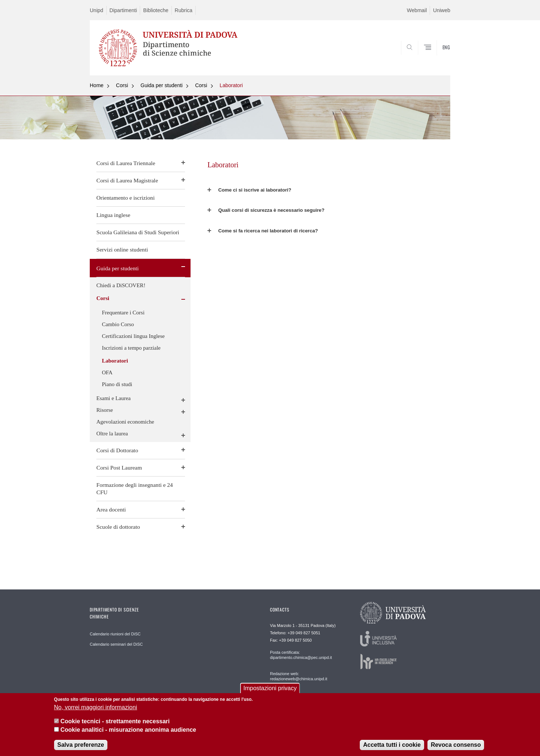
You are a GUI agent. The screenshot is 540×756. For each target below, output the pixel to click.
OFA (107, 372)
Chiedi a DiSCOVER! (121, 285)
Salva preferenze (81, 745)
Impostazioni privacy (270, 689)
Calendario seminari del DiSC (116, 644)
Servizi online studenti (122, 249)
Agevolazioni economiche (125, 422)
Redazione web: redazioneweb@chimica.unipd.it (299, 676)
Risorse (105, 410)
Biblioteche (156, 10)
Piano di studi (117, 384)
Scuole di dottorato (118, 527)
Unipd (97, 10)
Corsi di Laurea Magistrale (127, 180)
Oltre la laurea (112, 434)
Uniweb (442, 10)
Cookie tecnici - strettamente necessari (115, 722)
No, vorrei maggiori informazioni (96, 707)
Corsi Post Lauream (119, 468)
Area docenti (111, 509)
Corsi (122, 85)
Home (97, 85)
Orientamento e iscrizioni (125, 198)
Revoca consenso (456, 745)
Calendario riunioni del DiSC (115, 634)
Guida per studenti (161, 85)
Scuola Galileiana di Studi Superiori (138, 232)
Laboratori (231, 85)
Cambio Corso (118, 324)
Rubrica (184, 10)
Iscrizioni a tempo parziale (131, 348)
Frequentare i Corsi (123, 313)
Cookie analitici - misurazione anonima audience (128, 730)
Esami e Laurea (113, 398)
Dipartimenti (123, 10)
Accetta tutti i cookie (392, 745)
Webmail (417, 10)
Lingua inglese (113, 215)
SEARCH (437, 58)
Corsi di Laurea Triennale (126, 163)
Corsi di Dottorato (117, 450)
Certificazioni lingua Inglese (133, 336)
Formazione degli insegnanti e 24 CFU (135, 488)
